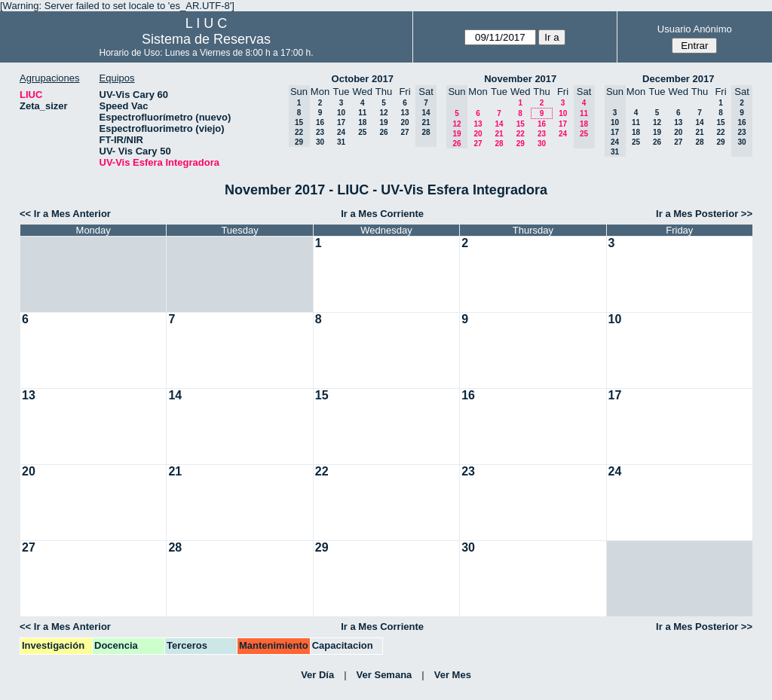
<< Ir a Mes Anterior (65, 214)
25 (362, 132)
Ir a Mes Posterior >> (704, 214)
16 (320, 122)
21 (499, 134)
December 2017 (678, 79)
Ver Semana (384, 675)
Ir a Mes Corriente (382, 214)
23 (320, 132)
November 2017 (520, 79)
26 (383, 132)
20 (404, 122)
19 (383, 122)
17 (341, 122)
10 (341, 113)
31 (341, 142)
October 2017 (363, 79)
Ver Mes (453, 675)
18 (362, 122)
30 (320, 142)
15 (521, 124)
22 (521, 134)
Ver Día (317, 675)
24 (341, 132)
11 (362, 113)
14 (499, 124)
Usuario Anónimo (695, 29)
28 (499, 144)
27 (404, 132)
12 (383, 113)
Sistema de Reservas (206, 39)
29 (521, 144)
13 (404, 113)
